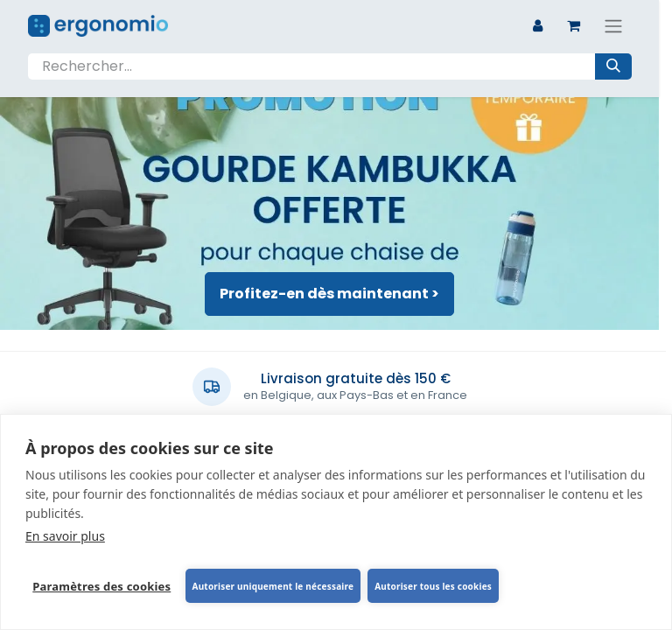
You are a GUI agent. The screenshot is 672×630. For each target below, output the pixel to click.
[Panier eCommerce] (574, 25)
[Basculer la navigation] (613, 26)
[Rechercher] (613, 66)
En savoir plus (65, 536)
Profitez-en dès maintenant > (329, 294)
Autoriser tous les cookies (433, 586)
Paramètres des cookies (101, 586)
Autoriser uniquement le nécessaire (273, 586)
